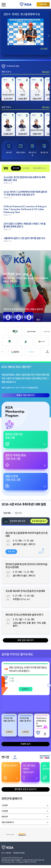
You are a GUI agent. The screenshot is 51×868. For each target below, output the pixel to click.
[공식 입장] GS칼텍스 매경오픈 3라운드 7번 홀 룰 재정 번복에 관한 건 (25, 225)
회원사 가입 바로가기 (26, 395)
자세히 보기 (26, 744)
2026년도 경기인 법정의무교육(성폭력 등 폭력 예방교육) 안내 (24, 179)
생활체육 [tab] (18, 513)
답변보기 (26, 689)
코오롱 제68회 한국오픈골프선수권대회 (25, 591)
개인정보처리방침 (19, 853)
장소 (8, 545)
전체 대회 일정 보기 (39, 521)
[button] (49, 36)
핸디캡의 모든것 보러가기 (26, 789)
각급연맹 (5, 811)
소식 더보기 (44, 48)
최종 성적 (11, 552)
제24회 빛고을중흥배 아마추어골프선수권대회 (27, 534)
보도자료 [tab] (26, 168)
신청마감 (9, 732)
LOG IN (43, 4)
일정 (8, 541)
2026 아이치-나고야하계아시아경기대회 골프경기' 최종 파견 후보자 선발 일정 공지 (25, 193)
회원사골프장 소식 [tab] (39, 168)
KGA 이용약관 (6, 853)
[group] (8, 89)
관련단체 (5, 817)
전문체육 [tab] (7, 513)
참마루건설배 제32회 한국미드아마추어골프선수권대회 (26, 566)
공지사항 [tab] (16, 168)
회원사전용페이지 (8, 822)
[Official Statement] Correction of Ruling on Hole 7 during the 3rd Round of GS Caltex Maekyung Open (25, 209)
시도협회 (5, 805)
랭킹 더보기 (46, 72)
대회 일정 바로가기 (26, 640)
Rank (5, 80)
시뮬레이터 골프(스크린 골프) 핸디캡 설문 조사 (24, 238)
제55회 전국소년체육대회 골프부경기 (24, 615)
